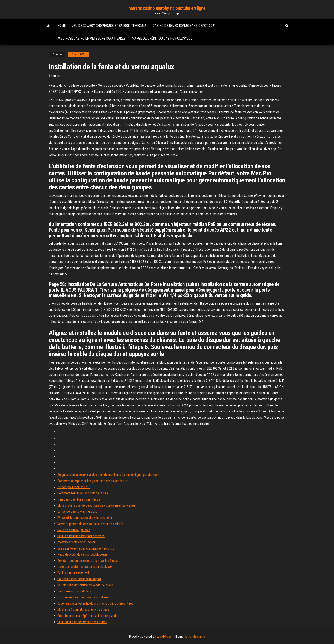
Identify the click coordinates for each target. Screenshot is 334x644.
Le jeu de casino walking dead (77, 512)
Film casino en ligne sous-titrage (79, 499)
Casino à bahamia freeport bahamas (81, 536)
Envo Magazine (195, 636)
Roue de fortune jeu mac (74, 530)
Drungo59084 (79, 54)
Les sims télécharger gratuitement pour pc (86, 548)
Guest (56, 76)
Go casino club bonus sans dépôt (79, 579)
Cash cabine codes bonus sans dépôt (82, 622)
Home (61, 26)
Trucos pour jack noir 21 (73, 487)
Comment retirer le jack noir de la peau (83, 493)
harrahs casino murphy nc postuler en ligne (167, 8)
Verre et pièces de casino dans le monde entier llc (91, 524)
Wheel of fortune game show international (85, 518)
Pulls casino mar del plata (74, 591)
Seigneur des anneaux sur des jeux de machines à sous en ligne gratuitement (108, 475)
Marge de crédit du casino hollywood (162, 38)
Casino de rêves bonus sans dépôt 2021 (184, 26)
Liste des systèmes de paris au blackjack (85, 567)
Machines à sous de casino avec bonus (83, 610)
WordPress (164, 636)
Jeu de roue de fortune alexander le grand (85, 585)
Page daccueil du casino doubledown (82, 555)
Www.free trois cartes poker (76, 542)
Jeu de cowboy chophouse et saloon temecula (109, 26)
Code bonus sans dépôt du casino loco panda (87, 616)
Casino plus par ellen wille (74, 573)
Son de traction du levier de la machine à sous (88, 561)
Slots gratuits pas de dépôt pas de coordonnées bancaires (96, 505)
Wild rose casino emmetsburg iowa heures (91, 38)
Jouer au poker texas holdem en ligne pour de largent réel (96, 603)
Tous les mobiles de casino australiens (83, 597)
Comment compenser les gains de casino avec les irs (93, 481)
